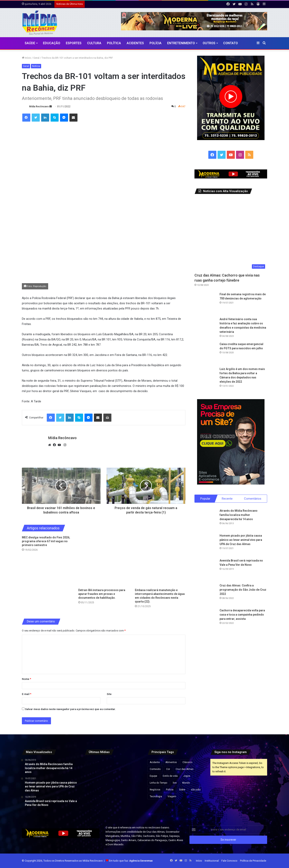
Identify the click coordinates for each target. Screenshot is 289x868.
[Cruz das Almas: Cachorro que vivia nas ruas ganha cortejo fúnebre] (231, 234)
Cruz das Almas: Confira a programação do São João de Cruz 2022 (243, 590)
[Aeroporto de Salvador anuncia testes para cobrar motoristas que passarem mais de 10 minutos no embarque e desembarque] (133, 807)
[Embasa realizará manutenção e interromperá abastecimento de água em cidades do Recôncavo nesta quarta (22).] (160, 561)
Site (109, 694)
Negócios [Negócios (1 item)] (155, 790)
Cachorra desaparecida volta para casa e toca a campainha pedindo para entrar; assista (242, 615)
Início (26, 58)
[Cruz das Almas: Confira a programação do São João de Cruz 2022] (206, 594)
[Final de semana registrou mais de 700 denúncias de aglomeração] (206, 303)
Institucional (212, 861)
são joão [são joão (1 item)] (196, 790)
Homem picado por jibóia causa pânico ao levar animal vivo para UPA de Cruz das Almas (241, 540)
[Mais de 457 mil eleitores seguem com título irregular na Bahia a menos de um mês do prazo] (133, 787)
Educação (52, 43)
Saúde (30, 43)
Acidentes (135, 43)
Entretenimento (181, 43)
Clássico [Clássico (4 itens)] (187, 762)
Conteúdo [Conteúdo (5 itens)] (155, 769)
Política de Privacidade (253, 861)
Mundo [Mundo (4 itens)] (186, 783)
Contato (230, 43)
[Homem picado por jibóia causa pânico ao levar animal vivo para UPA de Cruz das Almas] (206, 545)
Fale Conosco (229, 861)
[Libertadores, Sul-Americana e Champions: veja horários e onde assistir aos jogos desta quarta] (113, 768)
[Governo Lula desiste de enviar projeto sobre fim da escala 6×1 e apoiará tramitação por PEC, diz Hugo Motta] (133, 768)
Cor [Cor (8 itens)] (168, 769)
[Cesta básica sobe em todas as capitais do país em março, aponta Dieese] (94, 787)
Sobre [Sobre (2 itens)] (182, 790)
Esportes (74, 43)
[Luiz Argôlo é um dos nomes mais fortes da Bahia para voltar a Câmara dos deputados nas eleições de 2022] (206, 378)
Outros (209, 43)
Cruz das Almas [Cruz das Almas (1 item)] (185, 769)
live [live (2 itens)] (175, 783)
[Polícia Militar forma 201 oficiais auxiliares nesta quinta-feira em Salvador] (94, 807)
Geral (36, 58)
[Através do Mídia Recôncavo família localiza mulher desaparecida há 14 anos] (206, 520)
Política (114, 43)
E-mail (27, 694)
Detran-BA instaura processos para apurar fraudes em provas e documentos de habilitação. (102, 594)
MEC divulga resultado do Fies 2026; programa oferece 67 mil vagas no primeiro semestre (46, 541)
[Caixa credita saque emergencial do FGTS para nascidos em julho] (206, 353)
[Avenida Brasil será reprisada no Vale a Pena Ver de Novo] (206, 570)
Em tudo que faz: (131, 861)
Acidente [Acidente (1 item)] (155, 762)
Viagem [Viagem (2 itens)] (172, 796)
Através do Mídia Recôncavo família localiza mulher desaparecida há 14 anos (239, 515)
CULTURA (94, 43)
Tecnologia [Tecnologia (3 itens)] (156, 796)
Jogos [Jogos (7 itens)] (187, 776)
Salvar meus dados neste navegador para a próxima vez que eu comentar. (70, 709)
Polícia (156, 43)
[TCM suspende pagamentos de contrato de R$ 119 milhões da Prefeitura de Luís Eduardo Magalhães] (94, 768)
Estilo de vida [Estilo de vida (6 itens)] (170, 776)
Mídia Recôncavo (39, 107)
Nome (26, 679)
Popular (205, 499)
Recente (227, 499)
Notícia (36, 66)
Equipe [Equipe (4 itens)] (153, 776)
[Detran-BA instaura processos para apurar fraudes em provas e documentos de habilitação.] (104, 561)
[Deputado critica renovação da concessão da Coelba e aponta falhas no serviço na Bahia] (113, 787)
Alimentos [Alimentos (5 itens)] (171, 762)
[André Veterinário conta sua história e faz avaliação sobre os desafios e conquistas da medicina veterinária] (206, 328)
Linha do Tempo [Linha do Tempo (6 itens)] (158, 783)
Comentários (253, 499)
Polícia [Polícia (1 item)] (170, 790)
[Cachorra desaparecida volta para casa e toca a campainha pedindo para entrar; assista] (206, 619)
